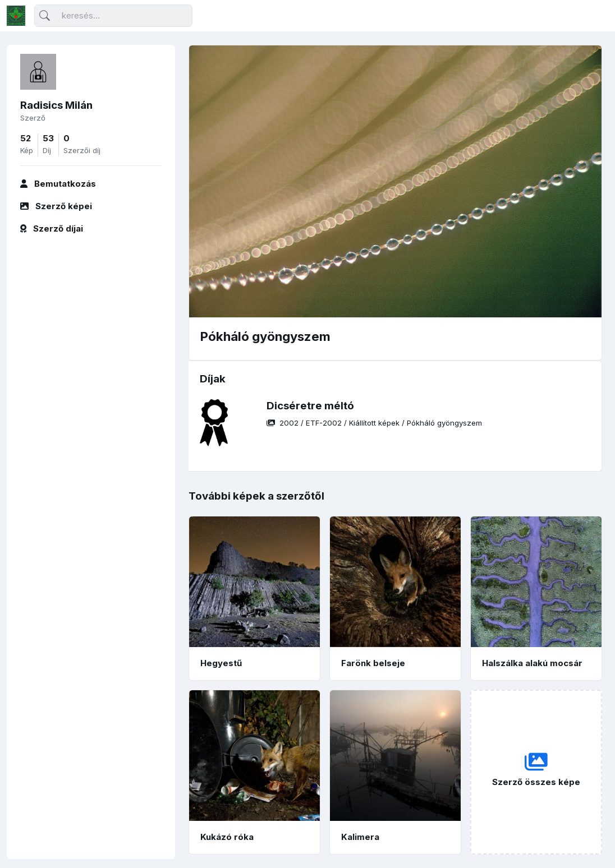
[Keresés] (113, 16)
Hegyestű (221, 663)
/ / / (374, 423)
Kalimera (360, 837)
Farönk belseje (373, 663)
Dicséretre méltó (310, 406)
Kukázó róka (227, 837)
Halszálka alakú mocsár (532, 663)
